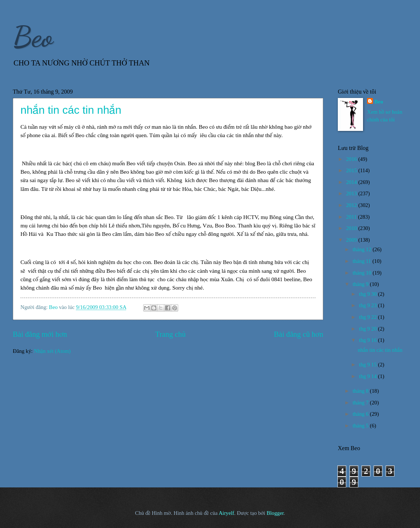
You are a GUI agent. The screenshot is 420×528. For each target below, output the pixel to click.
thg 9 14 (369, 376)
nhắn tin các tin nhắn (71, 110)
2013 (352, 193)
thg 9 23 (369, 305)
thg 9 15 (369, 365)
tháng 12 (362, 249)
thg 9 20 (369, 329)
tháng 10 (362, 273)
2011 (352, 217)
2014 (352, 182)
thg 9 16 (369, 340)
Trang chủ (170, 334)
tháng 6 (361, 414)
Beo (33, 37)
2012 (352, 205)
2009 (352, 240)
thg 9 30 (369, 294)
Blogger (275, 513)
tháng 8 (361, 391)
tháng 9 (361, 284)
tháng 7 (361, 403)
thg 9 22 (369, 317)
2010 (352, 228)
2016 (352, 159)
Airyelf (227, 513)
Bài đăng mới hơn (40, 334)
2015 (352, 170)
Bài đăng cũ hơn (299, 334)
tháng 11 (362, 261)
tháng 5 (361, 426)
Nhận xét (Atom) (52, 351)
